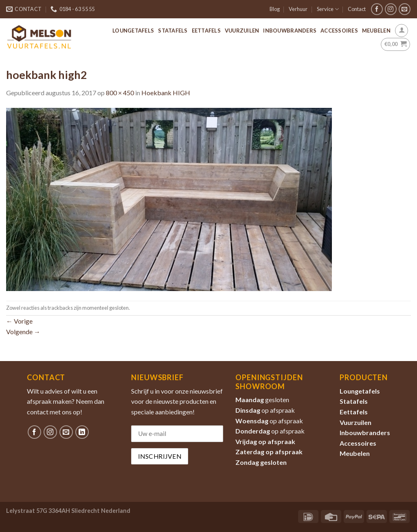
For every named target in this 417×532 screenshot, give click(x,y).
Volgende (23, 332)
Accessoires (339, 31)
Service (328, 9)
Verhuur (298, 9)
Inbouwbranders (290, 31)
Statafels (173, 31)
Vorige (19, 321)
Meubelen (376, 31)
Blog (275, 9)
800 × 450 (120, 93)
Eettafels (206, 31)
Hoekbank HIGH (166, 93)
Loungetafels (133, 31)
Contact (357, 9)
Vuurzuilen (242, 31)
